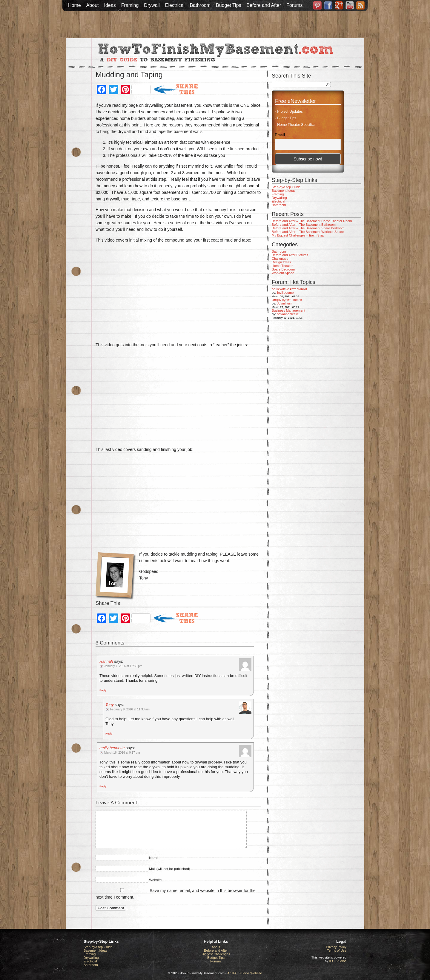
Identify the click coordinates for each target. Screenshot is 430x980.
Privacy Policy (336, 947)
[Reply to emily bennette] (103, 786)
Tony (110, 705)
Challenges (280, 259)
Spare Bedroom (283, 269)
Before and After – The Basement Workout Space (308, 232)
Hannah (106, 661)
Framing (130, 5)
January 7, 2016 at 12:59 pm (123, 666)
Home (75, 5)
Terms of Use (337, 950)
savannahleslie (288, 314)
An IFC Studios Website (245, 973)
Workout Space (283, 273)
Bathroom (200, 5)
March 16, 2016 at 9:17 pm (122, 753)
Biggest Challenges (216, 954)
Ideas (110, 5)
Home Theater (282, 266)
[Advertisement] (215, 25)
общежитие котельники (289, 289)
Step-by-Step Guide (286, 187)
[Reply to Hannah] (103, 690)
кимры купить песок (287, 300)
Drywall (152, 5)
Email (280, 135)
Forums (294, 5)
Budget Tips (229, 5)
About (93, 5)
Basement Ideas (284, 191)
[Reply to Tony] (109, 733)
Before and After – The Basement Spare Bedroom (308, 228)
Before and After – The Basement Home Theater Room (312, 221)
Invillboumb (285, 293)
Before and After (264, 5)
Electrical (175, 5)
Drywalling (279, 198)
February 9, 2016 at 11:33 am (130, 709)
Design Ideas (281, 262)
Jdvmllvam (285, 303)
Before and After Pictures (290, 255)
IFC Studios (338, 961)
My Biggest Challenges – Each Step (298, 235)
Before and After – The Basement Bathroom (304, 225)
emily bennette (112, 748)
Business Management (288, 310)
